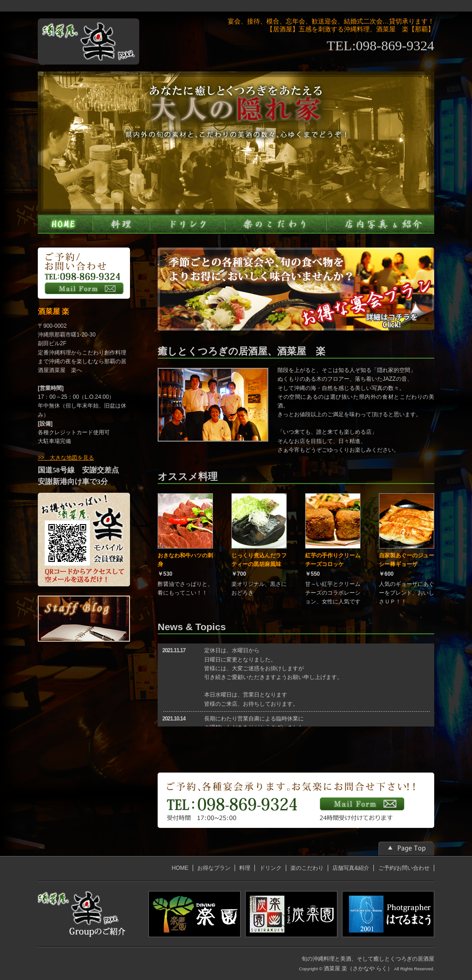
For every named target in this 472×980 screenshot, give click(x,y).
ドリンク (271, 868)
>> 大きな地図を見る (66, 458)
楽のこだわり (307, 868)
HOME (180, 868)
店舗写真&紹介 (351, 868)
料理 (245, 868)
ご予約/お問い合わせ (404, 868)
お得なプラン (214, 868)
